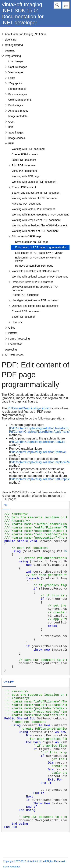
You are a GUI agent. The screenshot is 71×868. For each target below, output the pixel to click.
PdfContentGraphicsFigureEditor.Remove (38, 452)
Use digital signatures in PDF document (35, 300)
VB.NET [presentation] (9, 682)
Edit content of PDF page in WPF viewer (39, 253)
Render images (17, 89)
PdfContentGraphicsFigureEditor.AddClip (38, 442)
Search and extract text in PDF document (36, 193)
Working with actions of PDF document (35, 198)
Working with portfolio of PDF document (35, 231)
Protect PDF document (25, 295)
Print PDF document (24, 165)
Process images (18, 94)
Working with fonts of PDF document (33, 209)
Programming (13, 56)
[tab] (5, 506)
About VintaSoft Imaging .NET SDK (26, 34)
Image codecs (17, 138)
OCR (11, 122)
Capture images (18, 67)
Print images (16, 105)
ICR (11, 127)
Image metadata (18, 116)
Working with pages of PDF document (34, 182)
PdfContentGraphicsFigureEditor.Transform (39, 428)
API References (14, 355)
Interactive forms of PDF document (32, 282)
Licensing (11, 40)
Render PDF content (24, 187)
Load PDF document (24, 160)
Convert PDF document (26, 311)
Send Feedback (12, 867)
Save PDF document (24, 317)
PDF (11, 143)
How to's (17, 322)
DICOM (13, 333)
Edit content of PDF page (27, 236)
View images (16, 72)
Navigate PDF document (26, 204)
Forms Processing (19, 339)
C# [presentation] (5, 505)
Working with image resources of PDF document (40, 215)
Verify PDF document (24, 171)
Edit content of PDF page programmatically (40, 247)
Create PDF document (25, 154)
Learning (10, 51)
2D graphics (15, 83)
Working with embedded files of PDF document (39, 225)
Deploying (11, 350)
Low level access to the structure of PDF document (35, 288)
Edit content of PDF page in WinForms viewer (38, 259)
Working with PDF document (28, 149)
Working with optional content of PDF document (40, 277)
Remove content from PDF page (34, 266)
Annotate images (18, 111)
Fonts (12, 78)
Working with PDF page (26, 176)
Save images (16, 133)
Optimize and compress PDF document (35, 306)
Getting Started (14, 45)
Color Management (20, 100)
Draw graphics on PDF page (32, 242)
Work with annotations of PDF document (35, 271)
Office (12, 328)
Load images (16, 61)
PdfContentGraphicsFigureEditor (29, 408)
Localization (15, 344)
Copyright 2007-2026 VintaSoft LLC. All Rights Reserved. (34, 861)
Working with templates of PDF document (36, 220)
